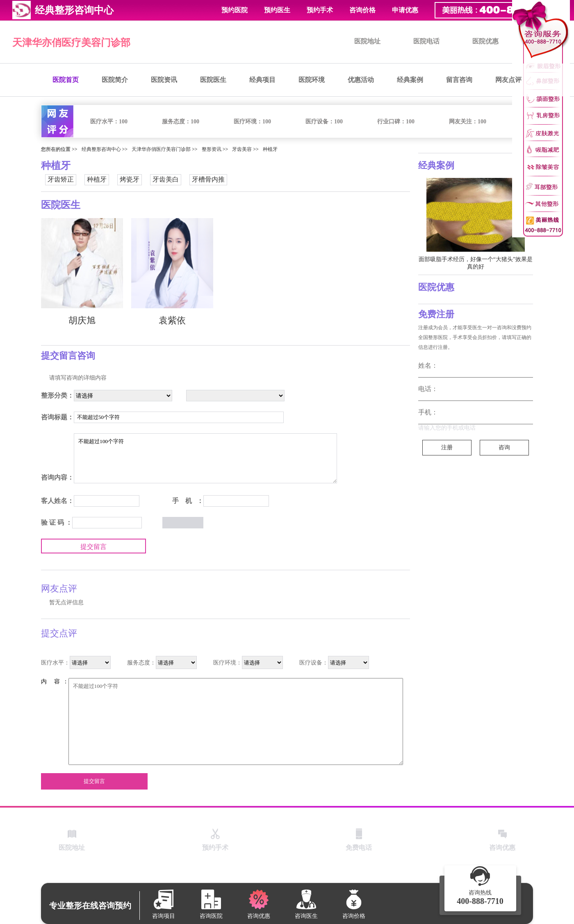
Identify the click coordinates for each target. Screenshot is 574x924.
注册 (447, 447)
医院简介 (115, 80)
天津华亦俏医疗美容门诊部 (71, 43)
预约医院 (235, 10)
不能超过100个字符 (205, 458)
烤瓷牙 (130, 179)
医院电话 (426, 41)
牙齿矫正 (61, 179)
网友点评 (508, 80)
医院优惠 (485, 41)
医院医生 (213, 80)
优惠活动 (361, 80)
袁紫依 (172, 320)
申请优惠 (405, 10)
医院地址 (367, 41)
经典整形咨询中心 (101, 149)
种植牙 (270, 149)
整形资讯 (212, 149)
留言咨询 (459, 80)
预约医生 (277, 10)
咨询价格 (362, 10)
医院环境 (312, 80)
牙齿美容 (242, 149)
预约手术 (320, 10)
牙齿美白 (166, 179)
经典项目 (262, 80)
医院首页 (66, 80)
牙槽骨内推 (208, 179)
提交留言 (93, 547)
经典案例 (410, 80)
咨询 (504, 447)
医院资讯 (164, 80)
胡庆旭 (82, 320)
